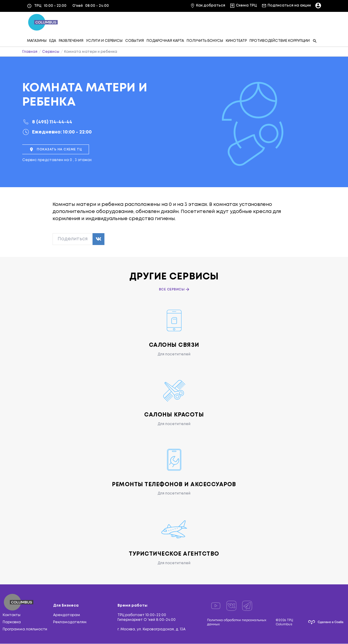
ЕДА (53, 41)
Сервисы (51, 52)
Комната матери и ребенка (91, 52)
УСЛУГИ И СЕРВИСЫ (104, 41)
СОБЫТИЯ (135, 41)
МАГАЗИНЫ (37, 41)
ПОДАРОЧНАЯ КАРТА (165, 41)
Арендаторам (67, 615)
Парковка (12, 622)
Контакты (12, 615)
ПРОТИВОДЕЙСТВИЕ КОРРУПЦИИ (280, 41)
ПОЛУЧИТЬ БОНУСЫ (205, 41)
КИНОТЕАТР (236, 41)
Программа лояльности (25, 630)
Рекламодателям (70, 622)
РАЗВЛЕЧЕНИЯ (71, 41)
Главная (30, 52)
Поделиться (73, 239)
